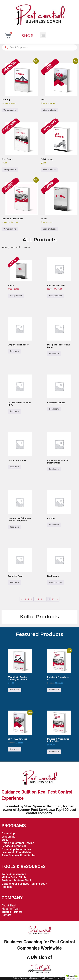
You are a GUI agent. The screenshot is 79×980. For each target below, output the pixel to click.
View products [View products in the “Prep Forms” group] (10, 169)
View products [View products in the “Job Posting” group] (49, 169)
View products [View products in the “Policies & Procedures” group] (10, 229)
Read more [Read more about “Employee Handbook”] (14, 351)
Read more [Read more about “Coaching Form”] (14, 582)
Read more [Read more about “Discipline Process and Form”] (54, 353)
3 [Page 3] (32, 599)
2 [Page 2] (29, 599)
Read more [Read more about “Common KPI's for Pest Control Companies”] (14, 527)
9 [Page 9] (45, 599)
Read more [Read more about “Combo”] (54, 525)
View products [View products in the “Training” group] (10, 110)
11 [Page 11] (53, 599)
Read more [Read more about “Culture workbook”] (14, 467)
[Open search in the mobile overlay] (39, 47)
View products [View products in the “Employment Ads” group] (55, 296)
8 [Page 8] (42, 599)
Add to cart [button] (15, 690)
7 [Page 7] (38, 599)
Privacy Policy (53, 978)
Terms (63, 978)
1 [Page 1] (25, 599)
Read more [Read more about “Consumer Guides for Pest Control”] (54, 469)
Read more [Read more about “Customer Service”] (54, 409)
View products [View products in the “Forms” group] (49, 229)
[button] (43, 35)
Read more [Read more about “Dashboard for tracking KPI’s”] (14, 411)
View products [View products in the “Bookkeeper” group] (55, 582)
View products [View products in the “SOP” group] (49, 110)
